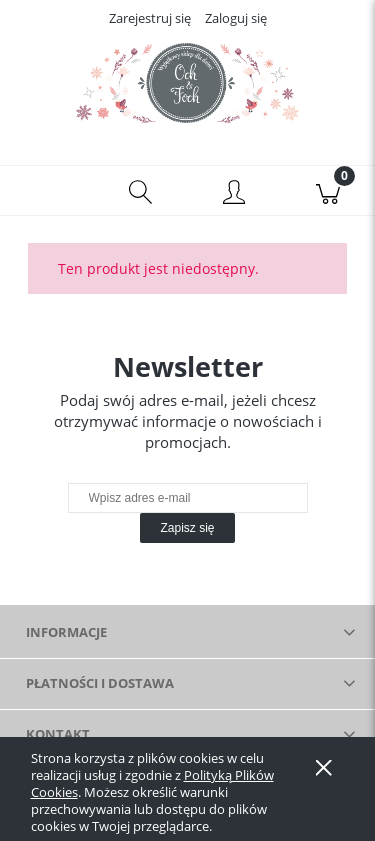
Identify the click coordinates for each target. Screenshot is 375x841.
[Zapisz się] (187, 528)
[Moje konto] (235, 194)
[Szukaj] (141, 191)
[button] (47, 191)
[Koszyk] (328, 191)
